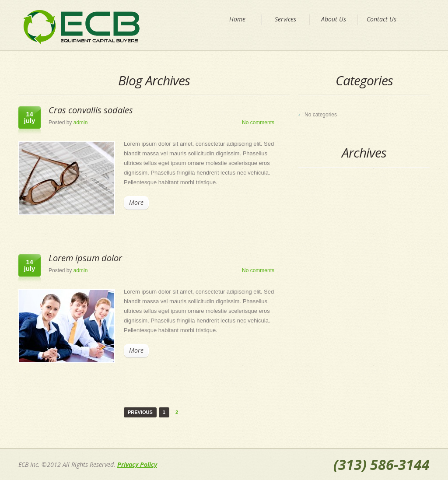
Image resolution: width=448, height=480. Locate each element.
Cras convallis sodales (91, 110)
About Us (334, 19)
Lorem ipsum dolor (85, 258)
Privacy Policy (137, 464)
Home (237, 19)
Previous (140, 412)
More (136, 202)
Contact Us (381, 19)
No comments (258, 123)
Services (285, 19)
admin (81, 123)
